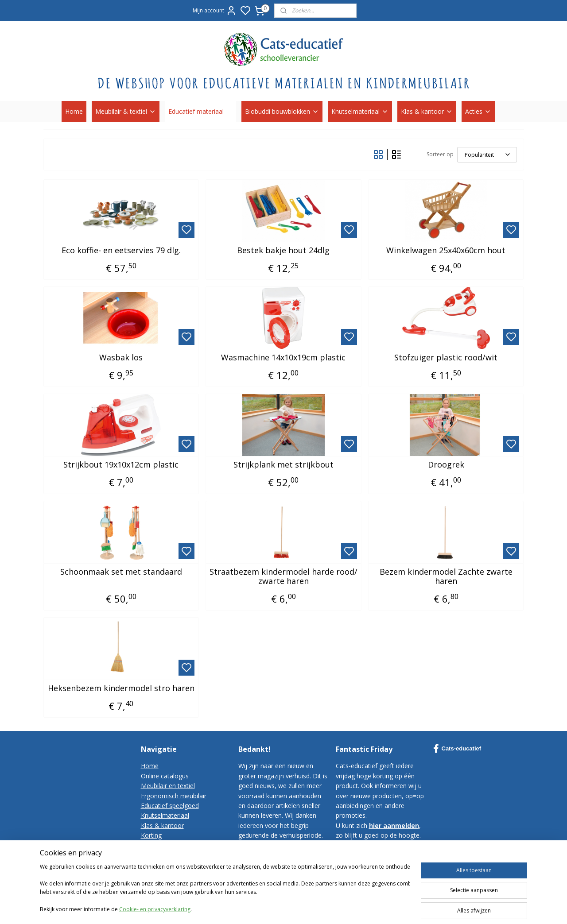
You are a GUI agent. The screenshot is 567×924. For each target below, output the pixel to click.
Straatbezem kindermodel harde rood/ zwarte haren (283, 577)
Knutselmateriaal (360, 111)
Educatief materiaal (200, 111)
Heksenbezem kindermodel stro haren (121, 688)
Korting (151, 835)
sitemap (371, 908)
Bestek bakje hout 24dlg (283, 251)
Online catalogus (165, 776)
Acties (478, 111)
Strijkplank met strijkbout (283, 465)
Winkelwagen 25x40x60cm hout (446, 251)
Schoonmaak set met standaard (121, 572)
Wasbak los (121, 358)
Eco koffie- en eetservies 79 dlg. (121, 251)
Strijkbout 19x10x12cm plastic (121, 465)
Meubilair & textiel (126, 111)
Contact (152, 845)
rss (389, 908)
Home (74, 111)
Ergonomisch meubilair (174, 796)
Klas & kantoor (427, 111)
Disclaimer (156, 875)
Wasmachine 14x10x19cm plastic (283, 358)
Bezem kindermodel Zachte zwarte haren (446, 577)
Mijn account (215, 11)
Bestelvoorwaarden (169, 855)
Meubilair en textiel (168, 786)
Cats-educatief (457, 749)
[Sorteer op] (487, 155)
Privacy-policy (160, 865)
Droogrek (446, 465)
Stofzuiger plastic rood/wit (446, 358)
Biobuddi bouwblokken (282, 111)
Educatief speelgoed (170, 806)
